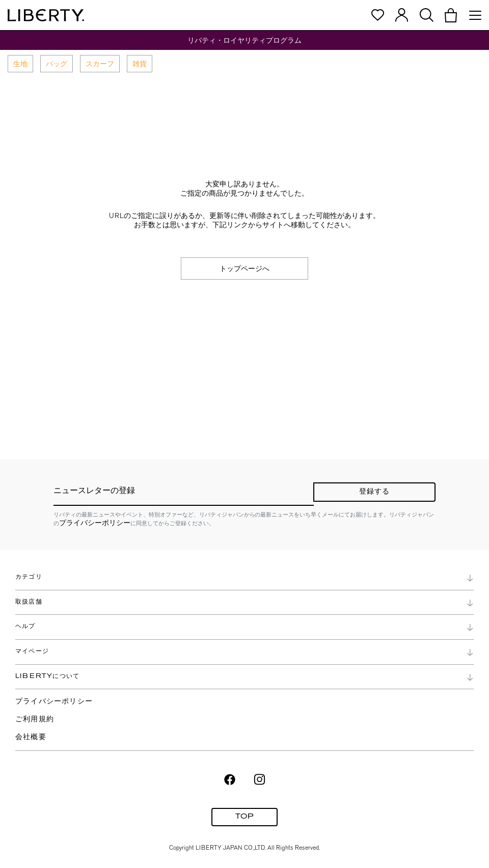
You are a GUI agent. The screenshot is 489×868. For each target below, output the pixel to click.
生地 (20, 64)
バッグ (57, 64)
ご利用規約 (35, 720)
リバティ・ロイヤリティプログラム (244, 40)
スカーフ (100, 64)
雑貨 (140, 64)
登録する (375, 492)
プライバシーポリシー (95, 523)
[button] (451, 15)
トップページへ (244, 268)
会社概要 (31, 737)
